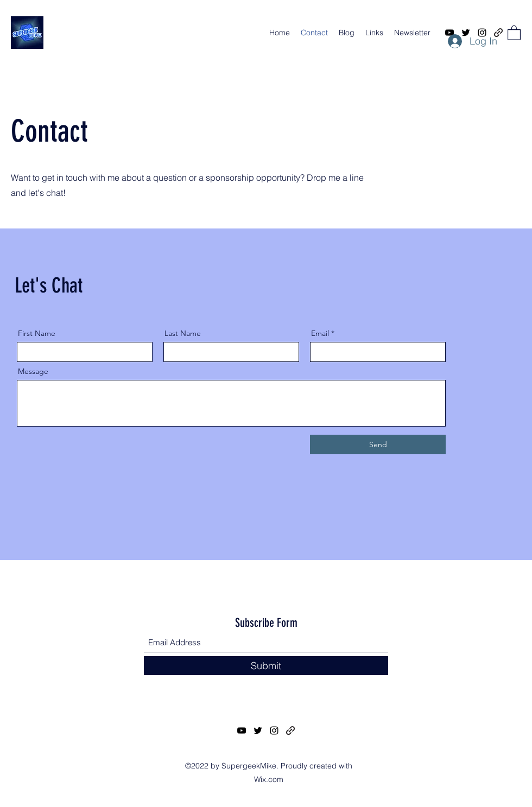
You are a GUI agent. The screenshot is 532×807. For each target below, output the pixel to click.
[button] (514, 32)
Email (320, 333)
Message (33, 371)
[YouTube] (242, 730)
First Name (37, 333)
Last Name (183, 333)
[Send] (378, 444)
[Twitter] (258, 730)
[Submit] (266, 666)
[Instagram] (274, 730)
